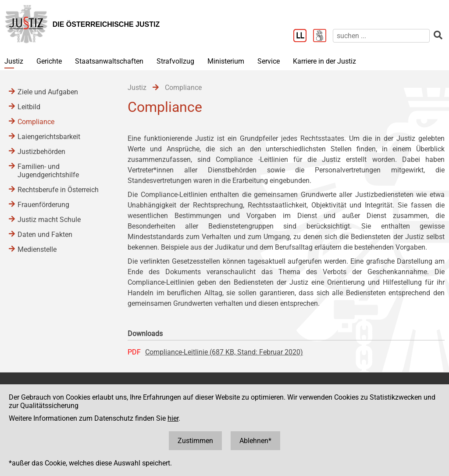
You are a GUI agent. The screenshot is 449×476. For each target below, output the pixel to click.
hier (173, 418)
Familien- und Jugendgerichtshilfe (48, 171)
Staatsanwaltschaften (109, 61)
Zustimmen (195, 441)
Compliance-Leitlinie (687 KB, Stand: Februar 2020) (224, 352)
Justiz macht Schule (49, 220)
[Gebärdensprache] (323, 36)
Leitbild (29, 107)
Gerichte (49, 61)
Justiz (14, 61)
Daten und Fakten (45, 234)
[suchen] (381, 36)
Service (269, 61)
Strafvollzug (175, 61)
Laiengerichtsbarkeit (49, 137)
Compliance (36, 122)
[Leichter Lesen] (303, 36)
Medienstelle (37, 249)
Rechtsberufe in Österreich (58, 190)
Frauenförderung (43, 205)
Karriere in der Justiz (324, 61)
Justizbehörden (41, 152)
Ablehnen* (255, 441)
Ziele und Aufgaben (48, 92)
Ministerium (226, 61)
